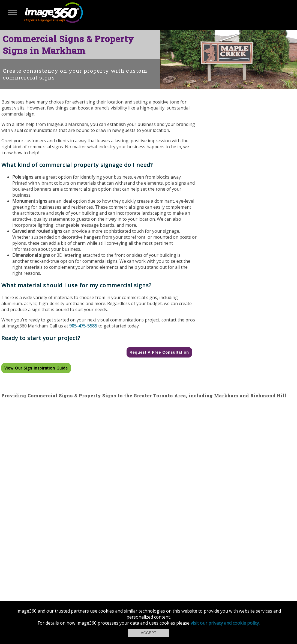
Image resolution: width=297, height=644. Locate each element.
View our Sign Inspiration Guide (36, 368)
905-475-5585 (83, 326)
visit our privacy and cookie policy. (225, 623)
